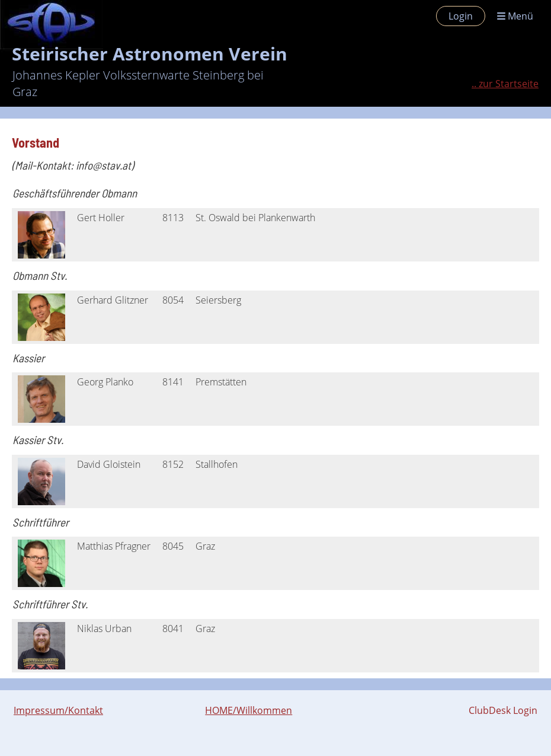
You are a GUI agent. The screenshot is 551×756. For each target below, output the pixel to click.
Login (461, 16)
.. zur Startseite (505, 84)
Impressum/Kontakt (58, 710)
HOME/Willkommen (249, 710)
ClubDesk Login (503, 710)
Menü (515, 16)
